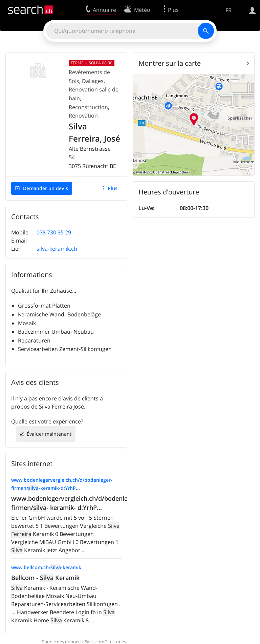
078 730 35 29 (54, 232)
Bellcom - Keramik (45, 578)
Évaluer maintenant (49, 434)
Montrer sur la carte (170, 63)
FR (229, 10)
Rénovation (83, 116)
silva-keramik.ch (57, 249)
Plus (113, 188)
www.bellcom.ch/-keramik (46, 567)
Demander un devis (46, 188)
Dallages (93, 81)
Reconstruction (88, 107)
